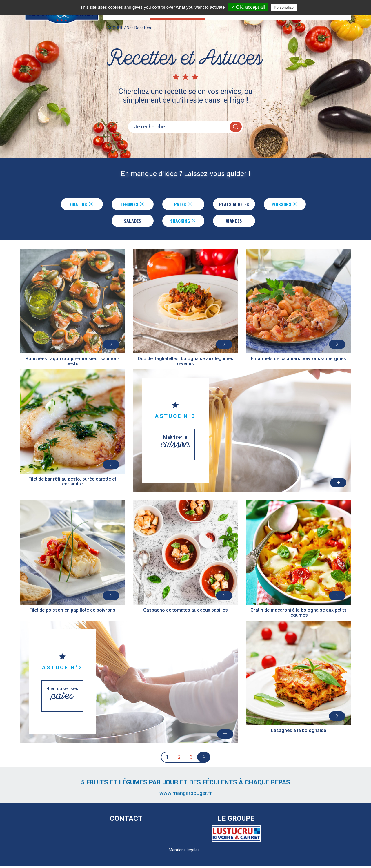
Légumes (131, 204)
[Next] (204, 759)
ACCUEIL (115, 33)
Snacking (183, 222)
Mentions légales (184, 852)
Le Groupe (236, 820)
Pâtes (182, 204)
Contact (126, 820)
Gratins (81, 204)
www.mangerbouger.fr (186, 795)
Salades (132, 222)
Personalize (284, 7)
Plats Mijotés (234, 204)
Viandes (234, 222)
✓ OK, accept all (248, 7)
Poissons (286, 204)
